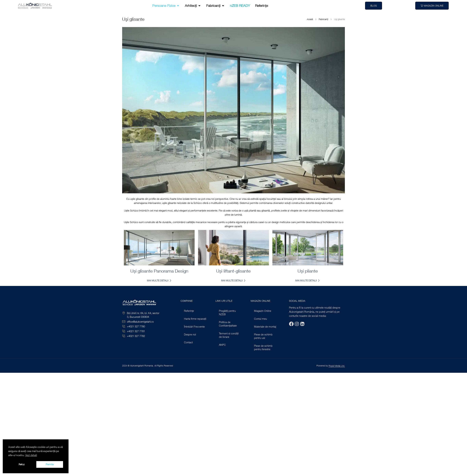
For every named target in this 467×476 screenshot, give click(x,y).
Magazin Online (263, 311)
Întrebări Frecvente (194, 327)
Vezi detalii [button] (31, 455)
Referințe (189, 311)
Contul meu (260, 319)
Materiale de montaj (265, 327)
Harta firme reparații (195, 319)
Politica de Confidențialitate (228, 324)
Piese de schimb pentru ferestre (263, 347)
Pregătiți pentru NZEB (227, 312)
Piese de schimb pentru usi (263, 336)
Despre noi (190, 334)
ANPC (222, 345)
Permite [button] (50, 464)
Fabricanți (323, 19)
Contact (188, 342)
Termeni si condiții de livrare (229, 335)
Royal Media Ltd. (337, 366)
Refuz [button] (22, 464)
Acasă (310, 19)
